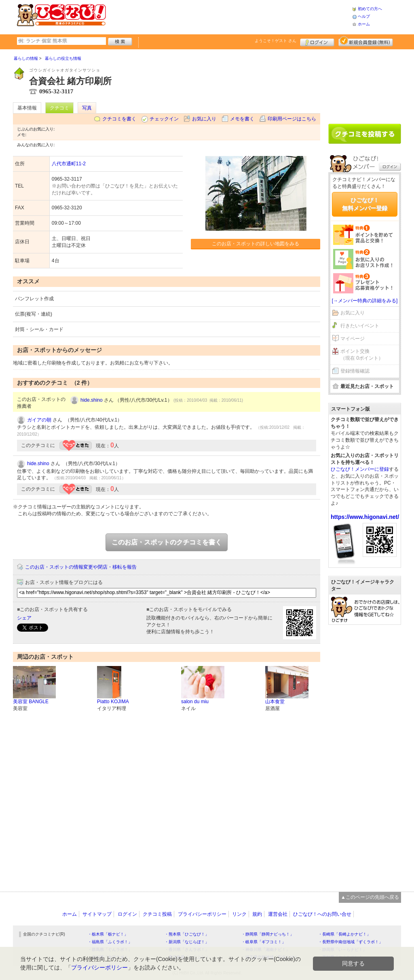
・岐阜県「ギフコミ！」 (264, 942)
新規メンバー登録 (366, 41)
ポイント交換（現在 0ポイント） (362, 355)
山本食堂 (275, 702)
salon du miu (195, 702)
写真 (87, 108)
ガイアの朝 (39, 420)
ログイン (317, 41)
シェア (24, 618)
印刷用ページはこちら (292, 119)
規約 (257, 914)
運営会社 (278, 914)
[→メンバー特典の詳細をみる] (365, 301)
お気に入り (204, 119)
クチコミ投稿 (157, 914)
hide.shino (92, 400)
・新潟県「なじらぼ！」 (187, 942)
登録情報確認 (355, 371)
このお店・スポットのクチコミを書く (167, 542)
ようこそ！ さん (276, 41)
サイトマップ (97, 914)
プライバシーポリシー (202, 914)
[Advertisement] (229, 16)
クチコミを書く (119, 119)
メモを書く (242, 119)
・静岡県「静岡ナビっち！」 (268, 934)
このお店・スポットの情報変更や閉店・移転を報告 (81, 567)
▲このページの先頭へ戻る (370, 897)
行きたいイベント (360, 326)
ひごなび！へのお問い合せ (322, 914)
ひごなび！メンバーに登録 (360, 469)
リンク (239, 914)
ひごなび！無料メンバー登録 (365, 204)
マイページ (353, 339)
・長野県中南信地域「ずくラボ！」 (351, 942)
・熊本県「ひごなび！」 (187, 934)
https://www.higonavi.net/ (365, 517)
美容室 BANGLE (31, 702)
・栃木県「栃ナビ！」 (108, 934)
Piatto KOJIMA (113, 702)
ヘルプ (364, 16)
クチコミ (59, 108)
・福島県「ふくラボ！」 (110, 942)
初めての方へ (370, 9)
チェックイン (164, 119)
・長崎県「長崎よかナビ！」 (344, 934)
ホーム (364, 24)
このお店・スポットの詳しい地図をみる (256, 244)
